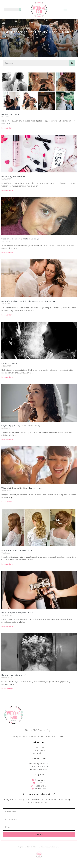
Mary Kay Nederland (14, 185)
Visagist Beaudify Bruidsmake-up (22, 496)
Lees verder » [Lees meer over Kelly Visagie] (7, 385)
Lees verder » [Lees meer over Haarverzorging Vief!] (7, 697)
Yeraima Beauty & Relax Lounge (20, 247)
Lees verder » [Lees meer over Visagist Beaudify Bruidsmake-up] (7, 510)
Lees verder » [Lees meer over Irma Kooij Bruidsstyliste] (7, 572)
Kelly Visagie (9, 371)
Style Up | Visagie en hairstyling (21, 434)
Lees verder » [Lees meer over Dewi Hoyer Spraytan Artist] (7, 634)
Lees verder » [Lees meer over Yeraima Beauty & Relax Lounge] (7, 260)
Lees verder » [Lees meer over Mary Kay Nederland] (7, 198)
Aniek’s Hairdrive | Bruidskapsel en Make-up (29, 309)
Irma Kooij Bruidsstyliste (17, 558)
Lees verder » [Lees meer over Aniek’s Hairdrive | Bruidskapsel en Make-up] (7, 323)
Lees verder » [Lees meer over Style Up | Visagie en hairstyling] (7, 447)
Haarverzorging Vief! (14, 683)
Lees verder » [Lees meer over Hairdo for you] (7, 136)
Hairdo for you (10, 122)
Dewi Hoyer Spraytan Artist (18, 621)
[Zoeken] (20, 10)
